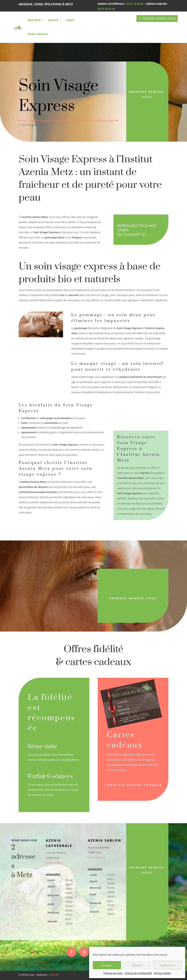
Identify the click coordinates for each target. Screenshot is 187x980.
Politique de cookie (113, 973)
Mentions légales (162, 973)
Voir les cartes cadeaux (134, 785)
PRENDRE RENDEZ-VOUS (159, 18)
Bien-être (34, 20)
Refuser (137, 965)
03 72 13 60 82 (135, 4)
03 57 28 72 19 (106, 9)
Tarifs (70, 20)
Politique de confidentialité (138, 973)
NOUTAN (54, 975)
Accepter (107, 965)
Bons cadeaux (38, 34)
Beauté (53, 20)
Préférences (167, 965)
